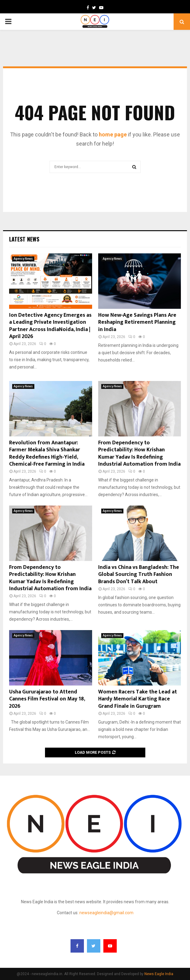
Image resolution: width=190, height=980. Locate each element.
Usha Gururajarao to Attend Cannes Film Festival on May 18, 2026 (47, 699)
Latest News (24, 239)
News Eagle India (159, 974)
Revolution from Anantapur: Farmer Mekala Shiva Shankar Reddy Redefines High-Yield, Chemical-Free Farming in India (47, 453)
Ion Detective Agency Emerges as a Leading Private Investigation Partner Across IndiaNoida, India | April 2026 (50, 326)
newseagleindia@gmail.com (106, 913)
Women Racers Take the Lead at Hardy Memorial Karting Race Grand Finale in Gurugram (138, 699)
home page (113, 134)
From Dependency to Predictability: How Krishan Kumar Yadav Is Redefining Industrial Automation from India (139, 453)
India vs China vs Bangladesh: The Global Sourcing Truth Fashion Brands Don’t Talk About (139, 575)
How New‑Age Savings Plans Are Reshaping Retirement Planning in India (137, 322)
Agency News (23, 259)
